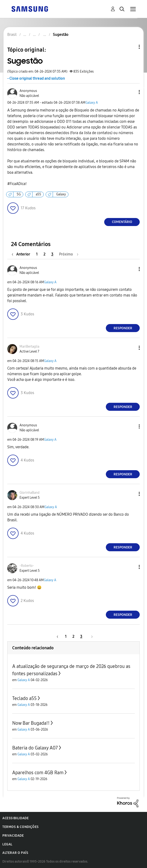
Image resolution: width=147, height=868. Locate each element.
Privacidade (13, 836)
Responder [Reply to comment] (123, 328)
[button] (131, 92)
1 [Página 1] (37, 254)
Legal (7, 844)
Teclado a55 (24, 698)
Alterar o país (15, 853)
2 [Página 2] (44, 254)
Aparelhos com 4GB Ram (38, 773)
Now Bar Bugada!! (31, 723)
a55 (38, 194)
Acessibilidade (16, 818)
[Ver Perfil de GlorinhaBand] (30, 493)
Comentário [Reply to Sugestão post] (122, 222)
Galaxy (61, 194)
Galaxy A (92, 103)
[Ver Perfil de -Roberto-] (27, 566)
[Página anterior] (22, 254)
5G (19, 194)
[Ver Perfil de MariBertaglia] (29, 347)
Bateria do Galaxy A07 (35, 748)
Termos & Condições (21, 827)
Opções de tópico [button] (131, 47)
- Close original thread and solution (36, 78)
